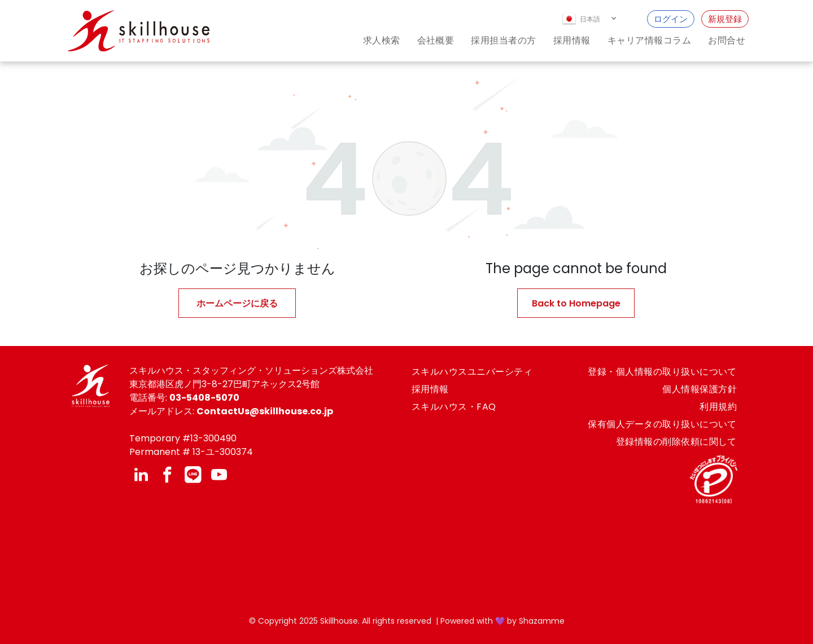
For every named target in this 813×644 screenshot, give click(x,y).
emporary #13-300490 (186, 438)
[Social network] (193, 476)
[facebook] (167, 476)
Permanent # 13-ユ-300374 (191, 452)
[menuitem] (373, 40)
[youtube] (219, 476)
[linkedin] (141, 476)
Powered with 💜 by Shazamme (502, 621)
